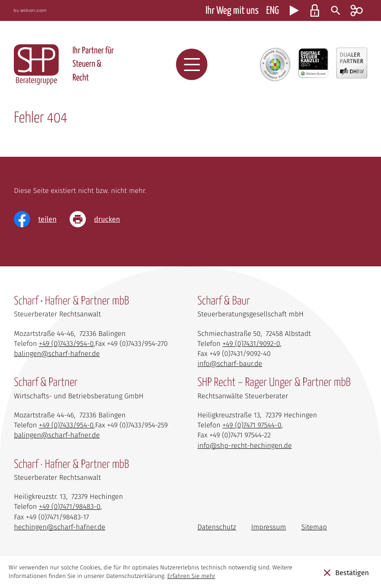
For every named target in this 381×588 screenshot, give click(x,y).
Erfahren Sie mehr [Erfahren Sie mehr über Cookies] (191, 576)
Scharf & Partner (46, 383)
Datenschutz (217, 527)
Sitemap (314, 527)
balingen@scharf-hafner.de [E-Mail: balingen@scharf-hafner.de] (57, 354)
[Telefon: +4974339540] (67, 344)
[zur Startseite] (36, 65)
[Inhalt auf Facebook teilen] (42, 219)
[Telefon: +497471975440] (252, 425)
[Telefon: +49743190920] (251, 344)
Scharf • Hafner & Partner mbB (71, 302)
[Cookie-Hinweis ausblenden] (346, 572)
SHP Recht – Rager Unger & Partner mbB (274, 383)
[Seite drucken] (101, 219)
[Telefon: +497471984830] (70, 507)
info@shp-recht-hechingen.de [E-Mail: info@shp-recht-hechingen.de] (245, 446)
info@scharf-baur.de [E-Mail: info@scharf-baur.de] (230, 364)
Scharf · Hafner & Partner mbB (71, 465)
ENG (272, 11)
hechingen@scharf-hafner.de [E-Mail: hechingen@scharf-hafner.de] (60, 527)
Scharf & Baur (224, 302)
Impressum (269, 527)
